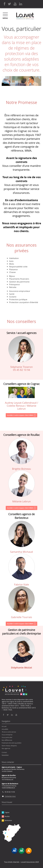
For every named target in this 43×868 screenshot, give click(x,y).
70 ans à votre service (9, 732)
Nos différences (7, 740)
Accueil (4, 726)
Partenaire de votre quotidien (12, 743)
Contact (4, 752)
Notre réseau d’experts (9, 746)
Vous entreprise (7, 735)
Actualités (5, 729)
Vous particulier (7, 737)
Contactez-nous (10, 796)
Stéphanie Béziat (21, 667)
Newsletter (5, 755)
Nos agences (6, 748)
